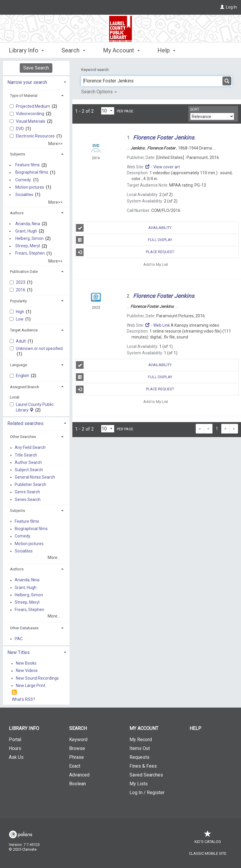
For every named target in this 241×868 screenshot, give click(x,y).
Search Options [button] (99, 92)
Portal (15, 740)
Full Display (124, 240)
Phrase (77, 757)
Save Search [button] (36, 68)
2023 (21, 282)
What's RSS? (23, 699)
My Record (141, 740)
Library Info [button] (26, 50)
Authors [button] (17, 213)
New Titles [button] (19, 652)
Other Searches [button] (23, 437)
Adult (21, 341)
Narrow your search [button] (27, 82)
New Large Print (31, 686)
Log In (231, 7)
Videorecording (30, 114)
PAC (19, 639)
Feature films (28, 165)
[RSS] (14, 692)
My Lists (139, 784)
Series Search (28, 499)
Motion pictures (30, 187)
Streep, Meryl (28, 246)
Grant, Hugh (26, 231)
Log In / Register (147, 793)
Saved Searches (146, 775)
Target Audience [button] (24, 330)
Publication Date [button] (24, 272)
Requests (139, 757)
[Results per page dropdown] (108, 111)
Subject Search (29, 470)
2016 (21, 290)
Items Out (140, 748)
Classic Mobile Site (208, 853)
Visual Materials (31, 121)
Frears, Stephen (30, 253)
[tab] (36, 82)
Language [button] (19, 365)
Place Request (125, 252)
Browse (77, 748)
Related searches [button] (25, 423)
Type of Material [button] (24, 96)
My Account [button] (121, 50)
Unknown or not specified (39, 348)
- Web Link (157, 325)
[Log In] (222, 7)
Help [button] (166, 50)
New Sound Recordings (37, 678)
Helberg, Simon (29, 238)
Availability (124, 228)
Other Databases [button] (24, 628)
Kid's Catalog (208, 839)
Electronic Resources (36, 136)
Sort (195, 109)
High (20, 312)
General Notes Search (35, 477)
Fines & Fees (143, 766)
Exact (75, 766)
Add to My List (156, 264)
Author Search (28, 462)
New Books (26, 663)
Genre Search (27, 492)
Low (20, 319)
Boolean (78, 784)
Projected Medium (33, 106)
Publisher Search (30, 485)
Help (195, 728)
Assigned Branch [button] (25, 387)
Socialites (24, 195)
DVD (20, 129)
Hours (15, 748)
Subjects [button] (18, 154)
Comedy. (23, 180)
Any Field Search (30, 448)
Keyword (78, 740)
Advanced (79, 775)
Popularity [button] (18, 301)
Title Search (26, 455)
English (23, 376)
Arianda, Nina (28, 224)
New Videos (27, 671)
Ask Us (16, 757)
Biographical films (32, 172)
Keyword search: (96, 70)
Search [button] (73, 50)
